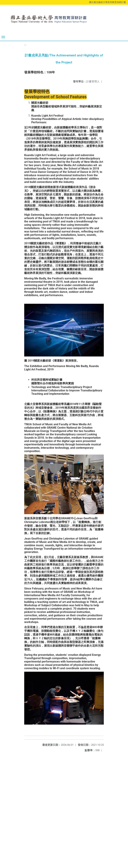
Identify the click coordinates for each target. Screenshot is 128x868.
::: (25, 45)
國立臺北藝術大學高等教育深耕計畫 (107, 2)
